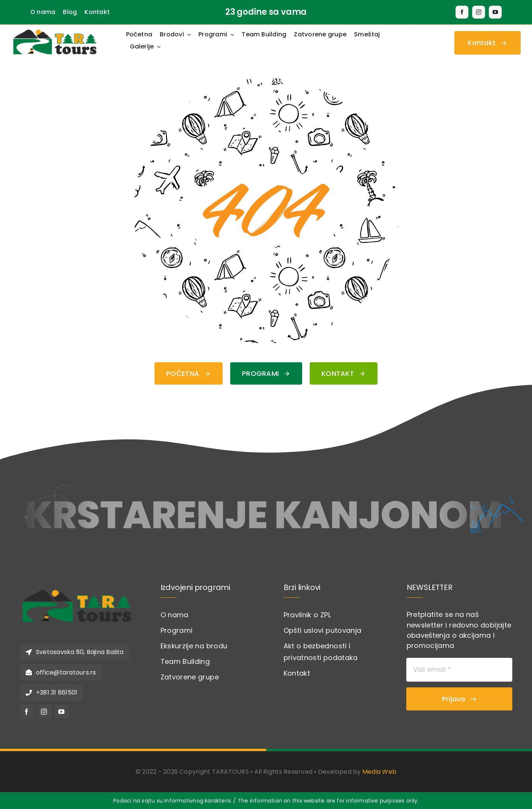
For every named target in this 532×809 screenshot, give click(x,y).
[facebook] (462, 12)
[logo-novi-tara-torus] (77, 586)
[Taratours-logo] (55, 30)
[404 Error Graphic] (266, 81)
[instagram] (479, 12)
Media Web (379, 772)
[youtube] (495, 12)
